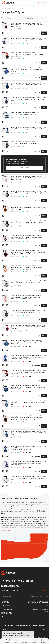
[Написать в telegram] (28, 581)
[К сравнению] (3, 33)
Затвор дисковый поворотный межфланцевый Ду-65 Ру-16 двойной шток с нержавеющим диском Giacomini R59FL (28, 463)
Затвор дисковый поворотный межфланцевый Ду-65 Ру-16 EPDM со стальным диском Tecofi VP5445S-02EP (28, 403)
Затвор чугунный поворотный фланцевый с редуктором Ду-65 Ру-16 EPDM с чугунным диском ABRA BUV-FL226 (28, 387)
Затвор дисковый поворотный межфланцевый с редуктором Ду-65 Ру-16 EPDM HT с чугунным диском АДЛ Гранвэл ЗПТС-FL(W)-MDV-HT (26, 418)
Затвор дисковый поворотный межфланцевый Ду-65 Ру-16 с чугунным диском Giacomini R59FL (28, 282)
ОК (6, 639)
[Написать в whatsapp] (32, 581)
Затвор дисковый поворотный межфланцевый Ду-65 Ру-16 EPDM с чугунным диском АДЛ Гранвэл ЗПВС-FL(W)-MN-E (28, 327)
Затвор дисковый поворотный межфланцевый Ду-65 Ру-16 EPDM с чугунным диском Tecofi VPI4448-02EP (28, 99)
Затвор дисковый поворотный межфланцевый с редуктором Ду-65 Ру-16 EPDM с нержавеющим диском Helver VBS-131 (26, 237)
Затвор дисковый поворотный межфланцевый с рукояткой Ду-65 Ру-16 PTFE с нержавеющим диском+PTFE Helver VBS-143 (26, 297)
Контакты (5, 602)
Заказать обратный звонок (13, 590)
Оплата (45, 606)
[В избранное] (7, 33)
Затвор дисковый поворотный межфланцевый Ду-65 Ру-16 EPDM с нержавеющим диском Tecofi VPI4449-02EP (29, 433)
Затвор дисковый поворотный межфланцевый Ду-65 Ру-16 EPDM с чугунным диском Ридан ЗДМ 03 (28, 222)
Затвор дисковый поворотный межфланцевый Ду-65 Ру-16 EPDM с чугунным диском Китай (28, 114)
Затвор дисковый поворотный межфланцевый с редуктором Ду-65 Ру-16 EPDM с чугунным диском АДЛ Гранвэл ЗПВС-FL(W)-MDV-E (28, 252)
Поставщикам (7, 609)
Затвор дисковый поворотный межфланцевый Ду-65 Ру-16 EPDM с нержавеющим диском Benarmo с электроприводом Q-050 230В (28, 357)
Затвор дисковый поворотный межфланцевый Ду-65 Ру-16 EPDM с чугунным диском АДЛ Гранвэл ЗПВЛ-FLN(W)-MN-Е (28, 372)
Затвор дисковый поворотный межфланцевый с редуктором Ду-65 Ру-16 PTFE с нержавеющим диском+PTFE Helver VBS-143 (26, 267)
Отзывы (4, 617)
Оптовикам (6, 606)
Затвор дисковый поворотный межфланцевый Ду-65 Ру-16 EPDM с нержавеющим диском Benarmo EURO (28, 128)
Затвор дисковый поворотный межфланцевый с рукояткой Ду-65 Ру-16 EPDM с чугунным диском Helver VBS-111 (27, 25)
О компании (6, 597)
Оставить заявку (24, 168)
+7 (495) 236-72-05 (12, 581)
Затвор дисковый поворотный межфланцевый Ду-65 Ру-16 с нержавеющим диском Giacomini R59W (28, 39)
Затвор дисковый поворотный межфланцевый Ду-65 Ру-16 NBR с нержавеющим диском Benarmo (28, 143)
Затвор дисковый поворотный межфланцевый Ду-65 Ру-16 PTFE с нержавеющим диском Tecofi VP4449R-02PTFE (29, 478)
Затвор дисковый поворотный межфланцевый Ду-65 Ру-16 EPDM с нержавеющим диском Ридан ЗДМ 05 (28, 192)
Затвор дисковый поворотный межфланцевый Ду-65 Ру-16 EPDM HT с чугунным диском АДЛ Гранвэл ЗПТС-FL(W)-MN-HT (28, 54)
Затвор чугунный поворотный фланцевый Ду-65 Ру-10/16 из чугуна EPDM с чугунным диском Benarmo (27, 70)
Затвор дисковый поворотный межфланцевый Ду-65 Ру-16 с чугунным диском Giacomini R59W (28, 311)
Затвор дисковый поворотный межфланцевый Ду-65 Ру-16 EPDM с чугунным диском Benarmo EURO (28, 84)
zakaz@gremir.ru (10, 586)
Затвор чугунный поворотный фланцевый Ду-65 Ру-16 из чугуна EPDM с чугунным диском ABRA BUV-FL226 (27, 342)
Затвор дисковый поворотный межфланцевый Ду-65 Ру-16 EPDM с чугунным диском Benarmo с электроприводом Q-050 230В (28, 448)
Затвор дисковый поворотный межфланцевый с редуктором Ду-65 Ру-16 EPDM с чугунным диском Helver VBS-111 (28, 208)
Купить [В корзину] (44, 33)
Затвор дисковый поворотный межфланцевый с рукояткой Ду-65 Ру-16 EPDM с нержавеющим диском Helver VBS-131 (29, 178)
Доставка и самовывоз (38, 602)
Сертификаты (7, 613)
